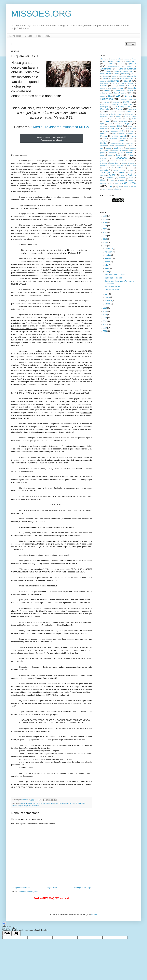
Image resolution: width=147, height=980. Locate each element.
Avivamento (32, 803)
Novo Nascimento (117, 143)
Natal (122, 141)
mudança (123, 138)
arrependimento (114, 66)
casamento (125, 74)
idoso (132, 121)
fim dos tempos (116, 114)
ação (119, 59)
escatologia (104, 104)
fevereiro (109, 300)
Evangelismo (63, 803)
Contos (105, 79)
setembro (109, 258)
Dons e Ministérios (120, 93)
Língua (127, 129)
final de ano (129, 114)
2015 (105, 311)
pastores (115, 150)
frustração (127, 116)
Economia (128, 96)
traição (131, 178)
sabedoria (105, 168)
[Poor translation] (16, 933)
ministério (130, 134)
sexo (131, 170)
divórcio (103, 93)
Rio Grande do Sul (118, 165)
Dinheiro (107, 91)
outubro (108, 255)
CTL (130, 86)
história (119, 119)
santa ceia (130, 168)
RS (128, 165)
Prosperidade (114, 163)
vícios (116, 183)
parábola (133, 148)
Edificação (49, 803)
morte (105, 138)
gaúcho (112, 119)
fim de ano (104, 114)
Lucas (134, 129)
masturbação (114, 131)
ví (110, 183)
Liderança (114, 129)
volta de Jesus (107, 189)
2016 (105, 308)
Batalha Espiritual (127, 69)
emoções (133, 99)
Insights (127, 124)
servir (124, 170)
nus (132, 143)
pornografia (104, 158)
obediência (104, 146)
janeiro (108, 304)
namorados (114, 141)
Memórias (104, 134)
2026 (105, 216)
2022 (105, 229)
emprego (106, 102)
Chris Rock (122, 76)
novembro (109, 252)
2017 (105, 246)
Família (79, 803)
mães (105, 131)
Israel (112, 126)
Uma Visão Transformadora (115, 275)
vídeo (110, 186)
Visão (120, 187)
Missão (104, 136)
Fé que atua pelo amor (113, 287)
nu (127, 143)
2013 (105, 318)
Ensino (56, 803)
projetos (131, 161)
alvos (127, 61)
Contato (28, 36)
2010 (105, 328)
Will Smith (117, 189)
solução (131, 173)
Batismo (108, 71)
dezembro (109, 249)
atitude (129, 66)
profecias (113, 161)
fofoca (111, 116)
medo (132, 131)
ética (113, 107)
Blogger (94, 914)
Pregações (27, 806)
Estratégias (104, 107)
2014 (105, 315)
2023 (105, 226)
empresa (116, 102)
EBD (118, 96)
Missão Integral (18, 806)
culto (109, 88)
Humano (106, 121)
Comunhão (132, 76)
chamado (106, 76)
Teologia (132, 175)
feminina (120, 112)
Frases (118, 116)
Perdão (129, 153)
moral (134, 136)
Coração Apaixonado (126, 79)
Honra (134, 119)
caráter (116, 74)
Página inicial (15, 36)
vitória (126, 187)
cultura (115, 88)
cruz (114, 86)
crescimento (104, 83)
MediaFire (41, 127)
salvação (120, 168)
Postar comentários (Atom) (28, 892)
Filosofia (129, 112)
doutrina (103, 96)
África (134, 59)
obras (111, 146)
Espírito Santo (128, 104)
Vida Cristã (36, 806)
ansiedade (121, 64)
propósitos (103, 163)
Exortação (72, 803)
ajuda (105, 61)
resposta (131, 163)
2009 (105, 331)
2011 (105, 325)
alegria (112, 61)
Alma (119, 61)
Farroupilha (132, 109)
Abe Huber (104, 59)
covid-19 (127, 81)
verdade (130, 180)
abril (107, 294)
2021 (105, 232)
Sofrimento (120, 173)
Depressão (132, 88)
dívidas (131, 91)
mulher (131, 138)
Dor (131, 93)
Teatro (123, 175)
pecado (103, 153)
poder (102, 155)
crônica (131, 83)
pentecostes (113, 153)
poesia (110, 155)
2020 (105, 236)
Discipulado (41, 803)
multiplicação (104, 141)
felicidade (112, 112)
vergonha (103, 183)
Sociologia (105, 173)
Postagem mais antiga (83, 888)
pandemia (118, 148)
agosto (108, 262)
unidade (121, 180)
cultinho (103, 88)
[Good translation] (7, 933)
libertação (104, 129)
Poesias (119, 155)
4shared (55, 127)
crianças (114, 83)
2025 (105, 219)
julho (107, 265)
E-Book (110, 96)
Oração (129, 146)
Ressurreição (105, 165)
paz (132, 150)
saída (112, 168)
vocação (133, 187)
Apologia (24, 803)
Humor (116, 121)
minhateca (70, 127)
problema (103, 161)
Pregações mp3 (43, 36)
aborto (113, 59)
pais (102, 148)
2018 (105, 242)
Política (130, 155)
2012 (105, 321)
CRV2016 (122, 86)
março (108, 297)
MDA (84, 803)
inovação (118, 124)
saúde (116, 170)
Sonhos (103, 175)
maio (107, 272)
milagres (122, 134)
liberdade (130, 126)
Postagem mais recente (21, 888)
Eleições (124, 99)
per (122, 153)
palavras (109, 148)
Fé (104, 112)
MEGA (84, 127)
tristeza (103, 180)
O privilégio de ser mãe (113, 278)
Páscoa (105, 150)
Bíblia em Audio (106, 74)
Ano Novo (108, 64)
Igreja (102, 124)
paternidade (124, 150)
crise (123, 83)
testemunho (110, 178)
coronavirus (114, 81)
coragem (103, 81)
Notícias (103, 143)
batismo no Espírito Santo (123, 71)
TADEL (112, 175)
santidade (104, 170)
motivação (113, 138)
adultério (126, 59)
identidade (124, 121)
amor (134, 61)
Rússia (134, 165)
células (134, 74)
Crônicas (104, 86)
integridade (104, 126)
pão (127, 148)
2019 (105, 239)
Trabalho (122, 178)
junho (107, 268)
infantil (110, 124)
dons (109, 93)
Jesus (119, 126)
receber (123, 163)
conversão (113, 79)
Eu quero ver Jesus (112, 290)
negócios (131, 141)
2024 (105, 223)
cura (122, 88)
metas (114, 134)
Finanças (103, 116)
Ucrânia (112, 180)
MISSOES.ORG (41, 14)
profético (122, 161)
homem (127, 119)
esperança (115, 104)
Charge (114, 76)
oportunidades (120, 146)
